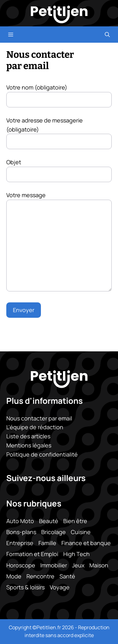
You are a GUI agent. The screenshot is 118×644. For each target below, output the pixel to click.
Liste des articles (28, 436)
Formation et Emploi (32, 554)
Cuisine (81, 532)
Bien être (75, 521)
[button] (107, 35)
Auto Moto (20, 521)
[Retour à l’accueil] (59, 14)
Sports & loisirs (25, 587)
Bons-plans (21, 532)
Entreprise (20, 543)
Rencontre (40, 576)
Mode (14, 576)
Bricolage (53, 532)
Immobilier (54, 565)
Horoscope (21, 565)
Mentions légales (29, 445)
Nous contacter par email (39, 418)
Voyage (60, 587)
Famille (47, 543)
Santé (67, 576)
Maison (99, 565)
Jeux (78, 565)
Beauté (49, 521)
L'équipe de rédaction (35, 427)
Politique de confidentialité (42, 454)
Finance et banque (86, 543)
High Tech (76, 554)
